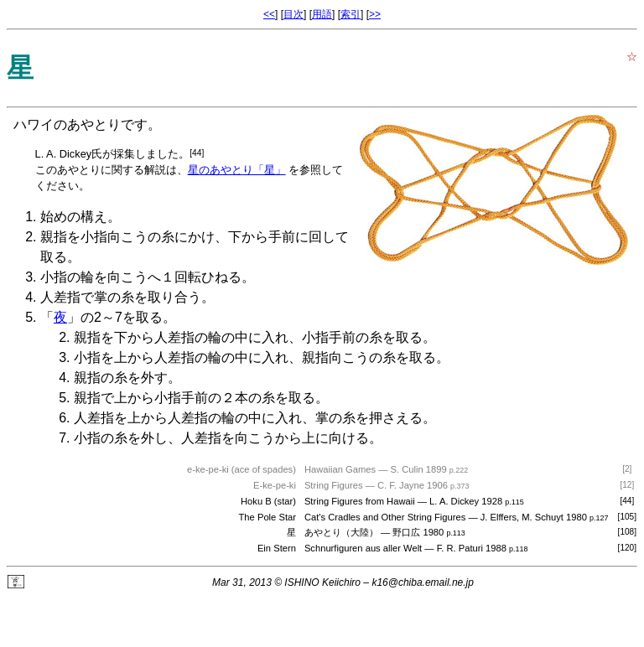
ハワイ (34, 124)
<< (269, 14)
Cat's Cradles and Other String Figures (385, 517)
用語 (322, 14)
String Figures (334, 485)
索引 (351, 14)
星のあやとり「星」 (237, 170)
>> (375, 14)
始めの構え (74, 217)
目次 (293, 14)
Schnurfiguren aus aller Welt (363, 548)
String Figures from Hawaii (360, 501)
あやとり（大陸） (341, 532)
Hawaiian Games (340, 469)
